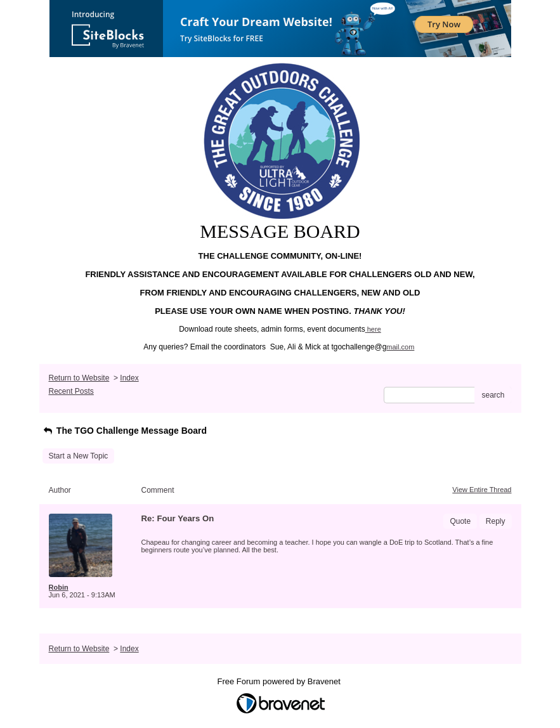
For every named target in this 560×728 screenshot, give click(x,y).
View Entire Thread (482, 490)
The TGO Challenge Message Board (125, 431)
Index (129, 378)
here (374, 329)
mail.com (400, 347)
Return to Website (79, 378)
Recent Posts (71, 391)
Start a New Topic (79, 456)
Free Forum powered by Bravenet (280, 681)
